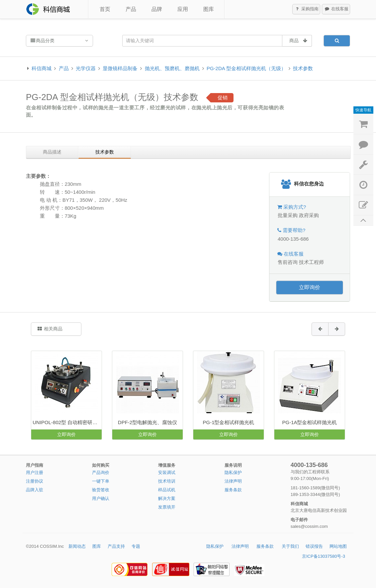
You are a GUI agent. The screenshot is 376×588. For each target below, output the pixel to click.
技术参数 (303, 68)
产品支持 (116, 546)
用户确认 (101, 498)
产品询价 (101, 472)
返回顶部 (363, 221)
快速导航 (363, 110)
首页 (105, 9)
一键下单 (101, 481)
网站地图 (338, 546)
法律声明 (233, 481)
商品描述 (52, 152)
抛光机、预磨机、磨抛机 (172, 68)
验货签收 (101, 490)
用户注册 (35, 472)
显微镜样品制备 (120, 68)
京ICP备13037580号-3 (324, 556)
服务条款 (233, 490)
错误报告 (314, 546)
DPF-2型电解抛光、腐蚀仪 (147, 422)
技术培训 (167, 481)
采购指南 (307, 9)
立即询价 (310, 287)
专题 (136, 546)
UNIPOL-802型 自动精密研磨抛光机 (67, 422)
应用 (183, 9)
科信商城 (42, 68)
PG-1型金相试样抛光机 (228, 422)
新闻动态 (77, 546)
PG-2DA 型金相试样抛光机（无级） (246, 68)
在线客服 (336, 9)
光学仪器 (86, 68)
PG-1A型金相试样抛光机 (309, 422)
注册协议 (35, 481)
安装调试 (167, 472)
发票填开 (167, 507)
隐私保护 (233, 472)
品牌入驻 (35, 490)
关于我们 (290, 546)
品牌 (157, 9)
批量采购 (288, 215)
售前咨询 (288, 262)
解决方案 (167, 498)
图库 (209, 9)
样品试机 (167, 490)
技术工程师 (311, 262)
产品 (131, 9)
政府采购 (309, 215)
